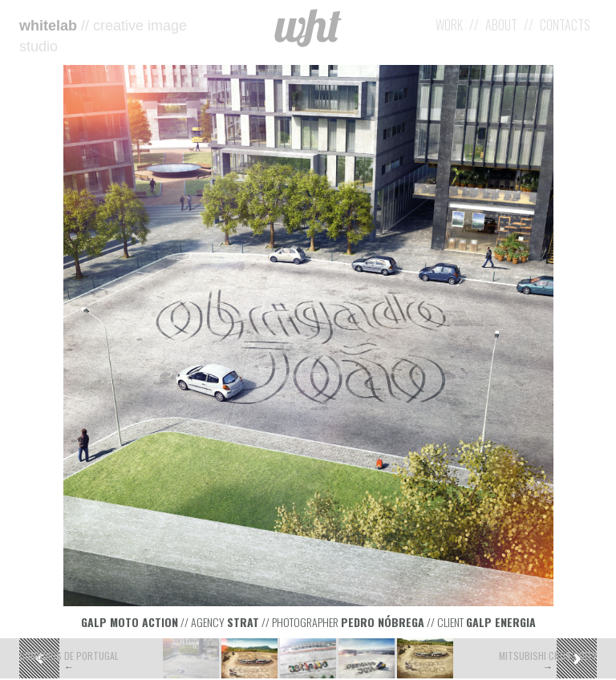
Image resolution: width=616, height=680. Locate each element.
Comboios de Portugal (69, 656)
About (501, 25)
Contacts (565, 25)
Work (449, 25)
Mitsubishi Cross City (548, 656)
